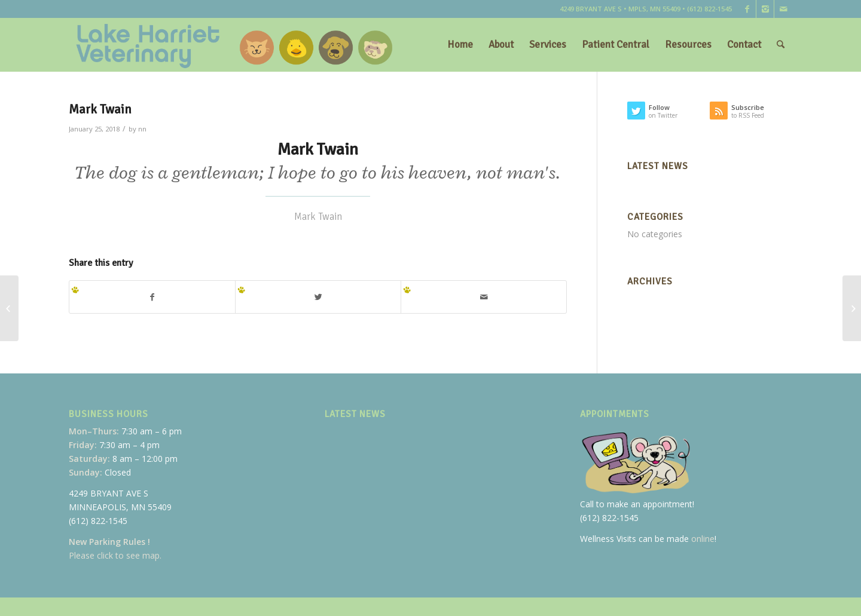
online (703, 539)
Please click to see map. (115, 555)
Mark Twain (100, 109)
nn (142, 129)
